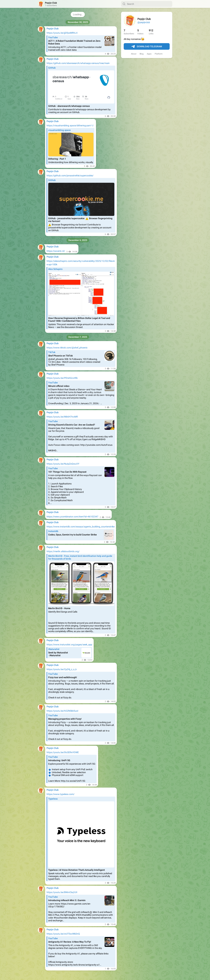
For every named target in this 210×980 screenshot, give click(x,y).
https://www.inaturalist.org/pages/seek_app (69, 645)
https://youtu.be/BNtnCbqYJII (62, 892)
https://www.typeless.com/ (61, 794)
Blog (142, 54)
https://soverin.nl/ (56, 251)
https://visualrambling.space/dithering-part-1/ (70, 125)
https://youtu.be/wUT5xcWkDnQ (63, 934)
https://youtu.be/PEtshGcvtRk (62, 378)
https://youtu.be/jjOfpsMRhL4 (62, 33)
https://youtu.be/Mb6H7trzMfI (62, 417)
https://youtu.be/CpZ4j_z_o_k (62, 669)
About (134, 54)
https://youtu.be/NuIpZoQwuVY (63, 464)
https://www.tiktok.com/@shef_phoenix (67, 348)
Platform (159, 54)
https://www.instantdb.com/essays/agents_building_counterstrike (81, 527)
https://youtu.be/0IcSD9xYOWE (63, 752)
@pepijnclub (144, 22)
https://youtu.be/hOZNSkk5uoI (62, 711)
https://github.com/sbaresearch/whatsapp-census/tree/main (78, 63)
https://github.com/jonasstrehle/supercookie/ (70, 176)
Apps (149, 54)
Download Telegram (147, 47)
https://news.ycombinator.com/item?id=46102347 (72, 517)
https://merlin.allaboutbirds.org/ (63, 551)
